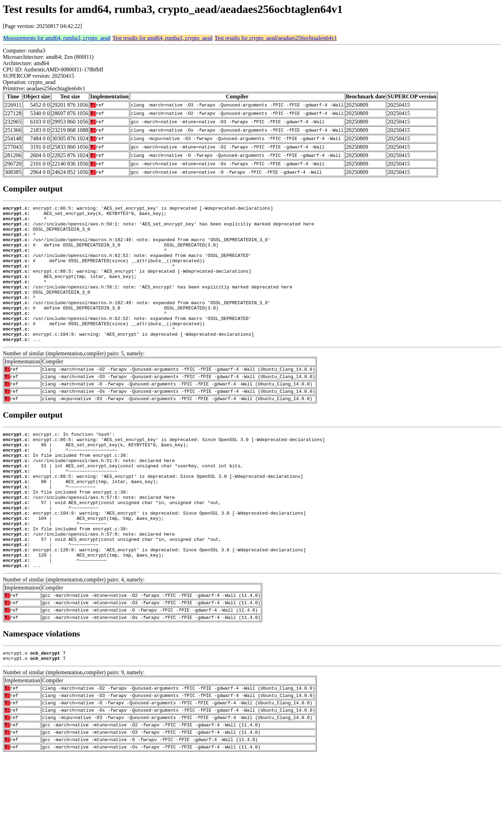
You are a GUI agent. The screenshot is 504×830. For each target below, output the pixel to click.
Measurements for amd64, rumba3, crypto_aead (57, 38)
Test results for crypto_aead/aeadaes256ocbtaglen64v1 (276, 38)
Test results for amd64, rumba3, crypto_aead (163, 38)
